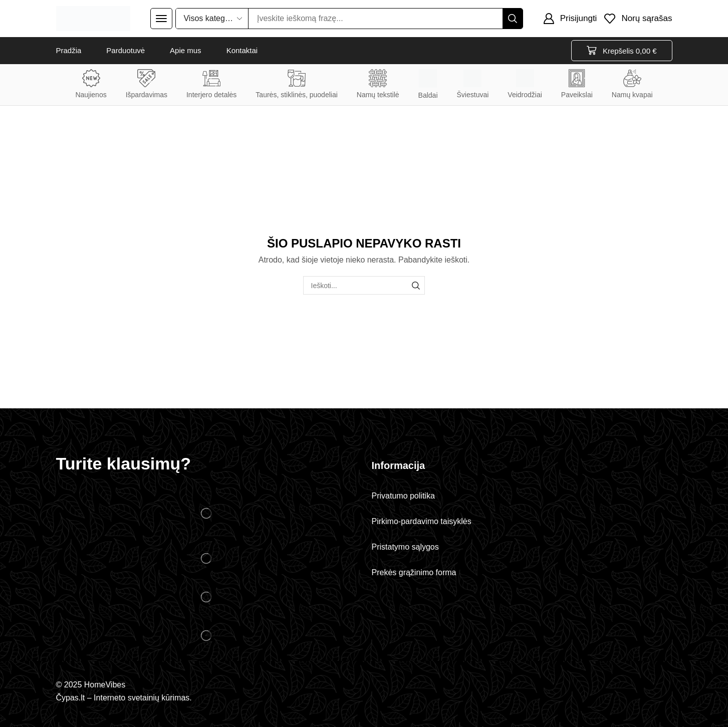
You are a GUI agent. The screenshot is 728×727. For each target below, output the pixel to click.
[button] (161, 19)
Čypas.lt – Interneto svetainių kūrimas (123, 698)
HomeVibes (105, 685)
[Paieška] (513, 19)
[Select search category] (212, 19)
